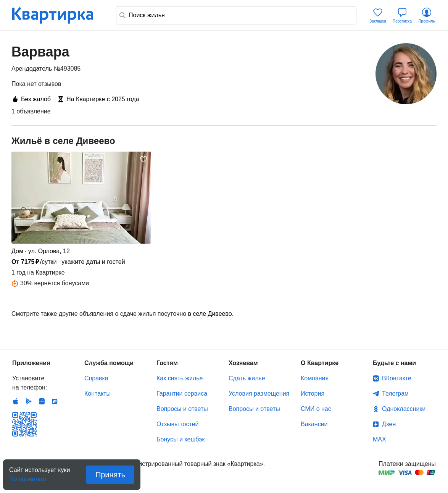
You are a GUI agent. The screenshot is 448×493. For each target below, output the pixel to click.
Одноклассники (404, 409)
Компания (315, 378)
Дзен (389, 424)
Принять (110, 475)
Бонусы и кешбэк (180, 439)
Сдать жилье (247, 378)
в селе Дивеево (210, 314)
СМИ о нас (316, 409)
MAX (380, 439)
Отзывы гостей (177, 424)
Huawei (42, 401)
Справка (96, 378)
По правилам (28, 477)
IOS (16, 401)
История (313, 394)
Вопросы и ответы (182, 409)
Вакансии (314, 424)
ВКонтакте (397, 378)
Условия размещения (259, 394)
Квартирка (58, 15)
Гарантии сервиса (182, 394)
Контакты (97, 394)
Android (29, 401)
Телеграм (395, 394)
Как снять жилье (180, 378)
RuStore (55, 401)
